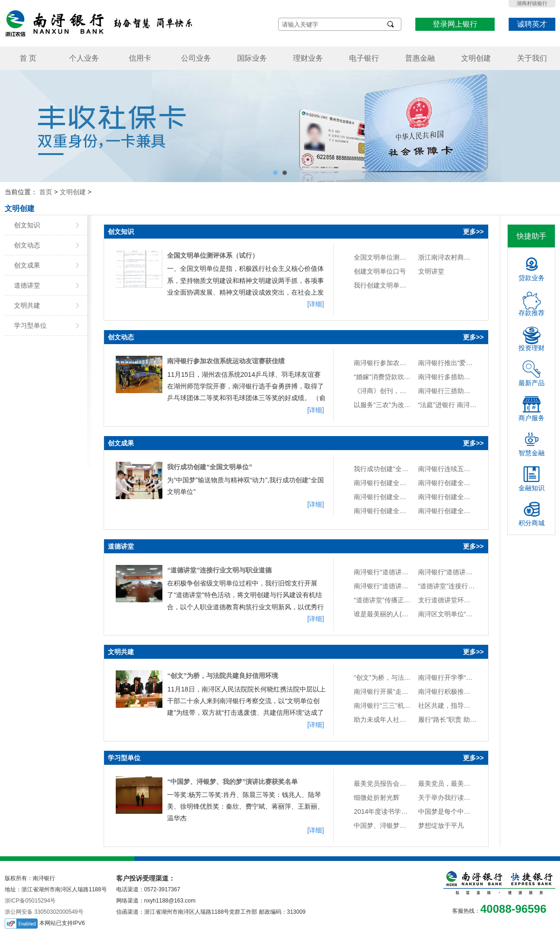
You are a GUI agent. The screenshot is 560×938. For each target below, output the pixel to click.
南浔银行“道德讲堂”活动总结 (383, 572)
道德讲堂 (27, 285)
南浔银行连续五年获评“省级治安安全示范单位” (448, 469)
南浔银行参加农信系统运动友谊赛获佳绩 (226, 361)
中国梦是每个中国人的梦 (448, 811)
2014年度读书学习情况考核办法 (383, 811)
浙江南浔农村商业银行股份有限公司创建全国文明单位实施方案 (448, 257)
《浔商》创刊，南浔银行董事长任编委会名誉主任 (383, 391)
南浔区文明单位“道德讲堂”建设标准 (448, 614)
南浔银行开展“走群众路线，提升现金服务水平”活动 (383, 691)
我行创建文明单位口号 (383, 285)
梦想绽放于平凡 (441, 825)
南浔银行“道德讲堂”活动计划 (448, 572)
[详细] (315, 304)
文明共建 (27, 305)
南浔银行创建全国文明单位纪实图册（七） (383, 483)
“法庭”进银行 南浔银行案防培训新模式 (448, 405)
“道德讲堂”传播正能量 (383, 600)
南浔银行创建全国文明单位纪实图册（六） (448, 483)
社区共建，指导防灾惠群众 (448, 705)
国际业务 (252, 58)
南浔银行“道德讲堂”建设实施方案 (383, 586)
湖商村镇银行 (532, 3)
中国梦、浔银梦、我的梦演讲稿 (383, 825)
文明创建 (476, 58)
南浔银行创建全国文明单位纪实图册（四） (448, 497)
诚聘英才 (532, 24)
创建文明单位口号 (380, 271)
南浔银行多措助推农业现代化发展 (448, 377)
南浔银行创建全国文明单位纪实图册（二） (448, 511)
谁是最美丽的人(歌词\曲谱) (383, 614)
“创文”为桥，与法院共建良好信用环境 (223, 676)
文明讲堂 (431, 271)
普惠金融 (420, 58)
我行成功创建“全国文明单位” (210, 467)
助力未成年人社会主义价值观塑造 (383, 719)
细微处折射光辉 (377, 797)
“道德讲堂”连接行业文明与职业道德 (219, 570)
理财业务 (308, 58)
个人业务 (84, 58)
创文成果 (27, 265)
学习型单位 (30, 325)
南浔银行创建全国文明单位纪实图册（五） (383, 497)
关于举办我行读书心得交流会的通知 (448, 797)
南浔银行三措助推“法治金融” (448, 391)
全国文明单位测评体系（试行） (213, 255)
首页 (46, 192)
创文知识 (27, 225)
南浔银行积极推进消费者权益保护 (448, 691)
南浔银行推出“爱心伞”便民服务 (448, 363)
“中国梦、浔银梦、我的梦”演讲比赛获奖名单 (232, 782)
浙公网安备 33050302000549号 (44, 912)
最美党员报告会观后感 (383, 783)
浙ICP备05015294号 (30, 901)
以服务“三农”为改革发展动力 (383, 405)
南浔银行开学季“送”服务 (448, 677)
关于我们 (532, 58)
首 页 (28, 58)
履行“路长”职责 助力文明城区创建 (448, 719)
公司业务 (196, 58)
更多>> (473, 232)
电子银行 (364, 58)
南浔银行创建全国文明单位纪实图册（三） (383, 511)
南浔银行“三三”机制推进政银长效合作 (383, 705)
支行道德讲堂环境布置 (448, 600)
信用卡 (140, 58)
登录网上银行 (455, 24)
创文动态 (27, 245)
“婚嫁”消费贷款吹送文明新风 (383, 377)
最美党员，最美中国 (448, 783)
